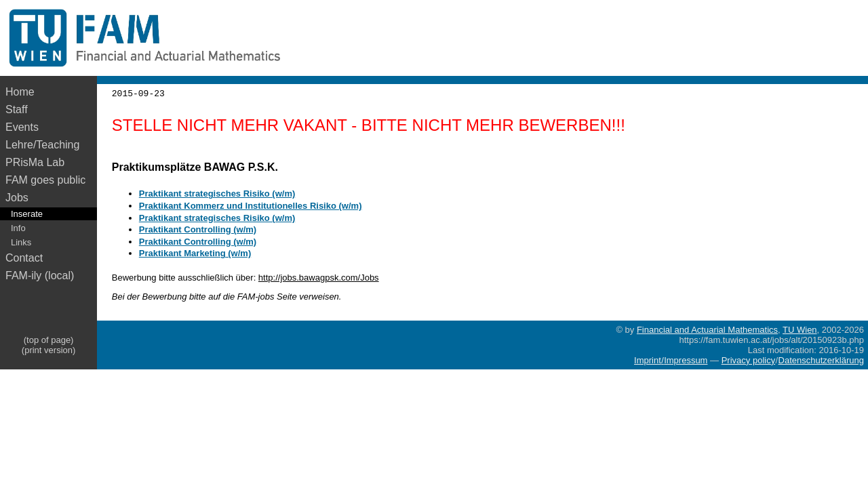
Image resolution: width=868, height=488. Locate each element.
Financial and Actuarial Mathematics (707, 330)
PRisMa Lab (35, 162)
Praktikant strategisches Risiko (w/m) (217, 194)
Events (22, 127)
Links (21, 242)
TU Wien (800, 330)
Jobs (17, 198)
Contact (24, 258)
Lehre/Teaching (42, 145)
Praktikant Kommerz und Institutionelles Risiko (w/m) (251, 206)
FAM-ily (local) (40, 276)
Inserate (27, 214)
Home (20, 92)
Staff (17, 109)
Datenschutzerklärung (821, 360)
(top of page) (49, 340)
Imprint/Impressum (671, 360)
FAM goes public (48, 180)
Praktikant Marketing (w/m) (195, 253)
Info (18, 228)
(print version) (48, 350)
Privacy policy (748, 360)
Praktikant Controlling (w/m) (198, 229)
